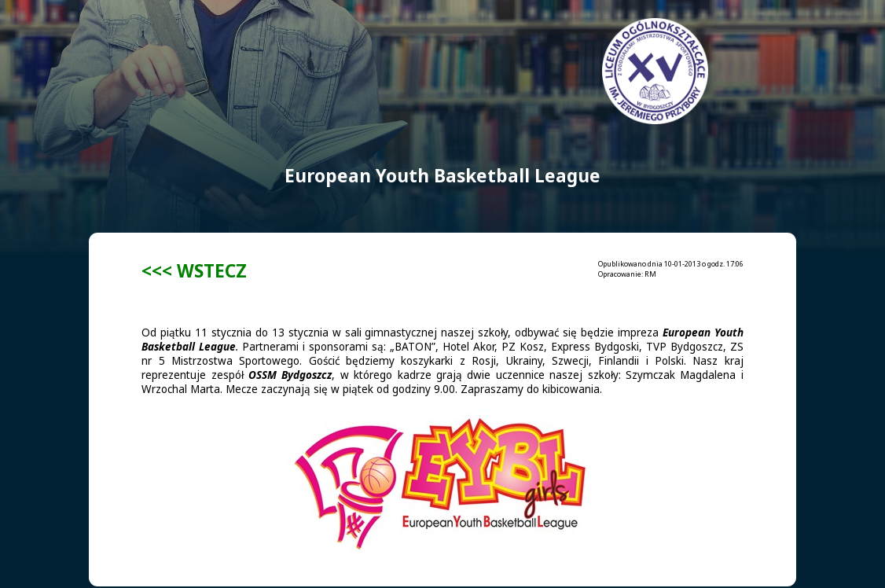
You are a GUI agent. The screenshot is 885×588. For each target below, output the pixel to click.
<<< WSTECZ (194, 271)
